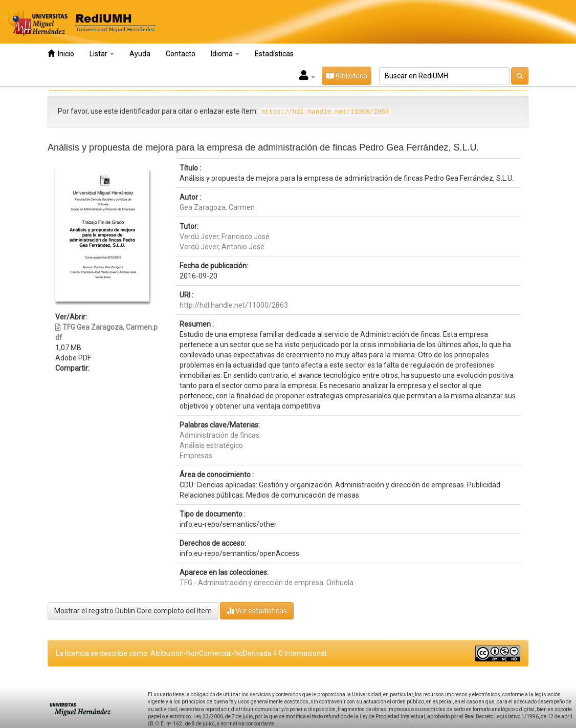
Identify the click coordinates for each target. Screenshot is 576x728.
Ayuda (140, 54)
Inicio (61, 53)
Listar (102, 54)
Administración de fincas (219, 435)
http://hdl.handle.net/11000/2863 (234, 305)
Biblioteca (347, 76)
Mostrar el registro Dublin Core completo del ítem (133, 611)
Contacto (181, 54)
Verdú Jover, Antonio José (222, 247)
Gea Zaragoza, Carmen (217, 207)
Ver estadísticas (257, 611)
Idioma (225, 54)
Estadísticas (274, 54)
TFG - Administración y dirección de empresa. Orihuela (267, 583)
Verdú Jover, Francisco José (225, 237)
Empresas (196, 456)
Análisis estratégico (211, 445)
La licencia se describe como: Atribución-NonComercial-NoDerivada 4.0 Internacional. (192, 653)
